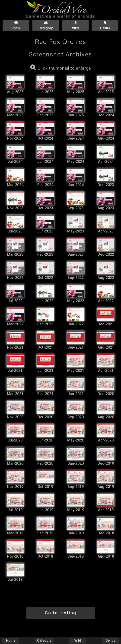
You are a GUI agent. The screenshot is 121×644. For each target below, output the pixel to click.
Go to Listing (60, 613)
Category (44, 641)
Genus (110, 641)
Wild (78, 641)
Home (11, 641)
